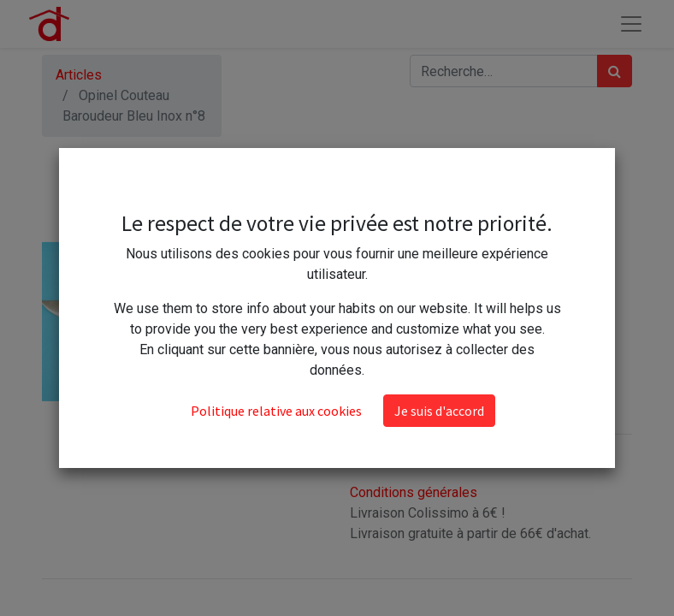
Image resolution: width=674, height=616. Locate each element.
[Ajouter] (441, 315)
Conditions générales (414, 492)
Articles (79, 75)
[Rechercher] (615, 71)
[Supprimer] (367, 315)
